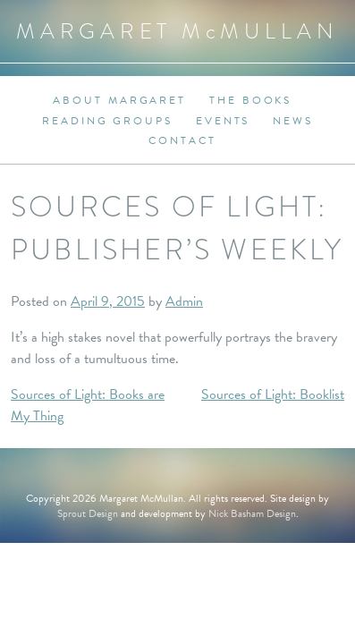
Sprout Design (88, 513)
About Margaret (119, 100)
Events (223, 121)
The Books (250, 100)
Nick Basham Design (252, 513)
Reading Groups (107, 121)
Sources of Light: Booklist (273, 394)
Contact (182, 140)
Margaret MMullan (177, 31)
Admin (184, 301)
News (293, 121)
